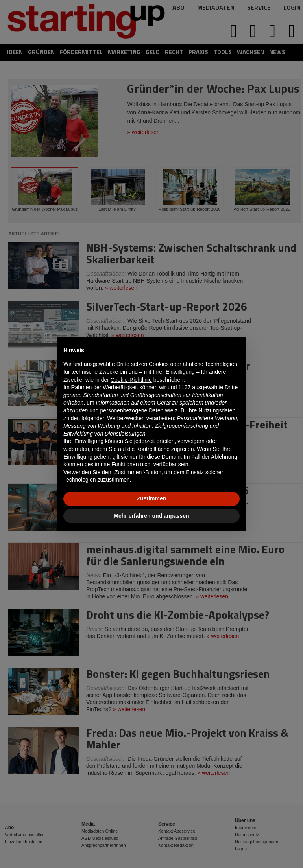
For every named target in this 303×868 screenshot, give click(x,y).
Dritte (231, 387)
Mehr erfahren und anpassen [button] (151, 516)
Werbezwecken (126, 418)
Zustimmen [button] (152, 498)
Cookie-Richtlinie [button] (131, 380)
